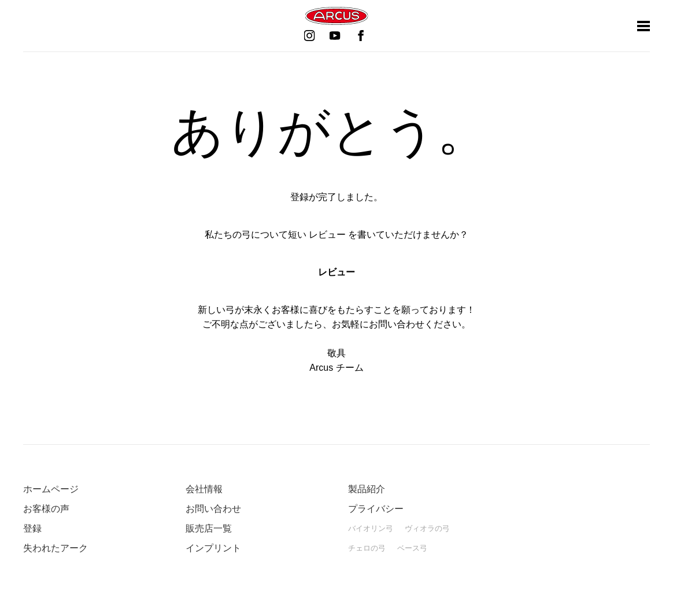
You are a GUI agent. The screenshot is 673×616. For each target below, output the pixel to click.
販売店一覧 (209, 528)
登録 (32, 528)
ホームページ (51, 489)
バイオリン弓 (371, 528)
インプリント (213, 548)
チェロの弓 (367, 548)
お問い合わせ (213, 509)
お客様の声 (46, 509)
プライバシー (376, 509)
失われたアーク (56, 548)
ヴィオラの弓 (427, 528)
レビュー (337, 272)
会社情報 (204, 489)
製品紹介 (367, 489)
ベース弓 (412, 548)
